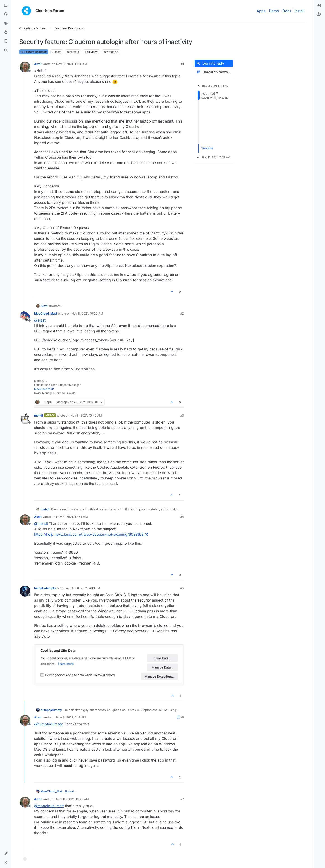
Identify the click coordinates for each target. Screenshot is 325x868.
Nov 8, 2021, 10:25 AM (87, 313)
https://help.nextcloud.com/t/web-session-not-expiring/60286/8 (91, 534)
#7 (182, 799)
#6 (182, 717)
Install (299, 11)
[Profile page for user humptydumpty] (25, 591)
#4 (182, 517)
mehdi (39, 415)
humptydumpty (45, 588)
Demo (274, 11)
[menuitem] (319, 5)
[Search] (6, 51)
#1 (182, 64)
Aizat (38, 64)
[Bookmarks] (6, 42)
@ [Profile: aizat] (40, 320)
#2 (182, 313)
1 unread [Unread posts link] (207, 148)
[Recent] (6, 14)
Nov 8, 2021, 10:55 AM (72, 517)
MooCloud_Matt (46, 313)
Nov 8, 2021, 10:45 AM (86, 415)
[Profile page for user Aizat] (25, 67)
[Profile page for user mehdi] (25, 419)
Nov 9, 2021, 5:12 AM (71, 717)
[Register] (319, 14)
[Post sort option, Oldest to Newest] (214, 72)
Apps (261, 11)
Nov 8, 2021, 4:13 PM (85, 588)
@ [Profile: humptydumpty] (48, 724)
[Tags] (6, 23)
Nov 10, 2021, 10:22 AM (73, 799)
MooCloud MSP (44, 389)
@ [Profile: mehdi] (41, 523)
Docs (287, 11)
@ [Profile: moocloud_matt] (49, 806)
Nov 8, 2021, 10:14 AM (72, 64)
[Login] (319, 5)
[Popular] (6, 32)
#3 (182, 415)
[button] (6, 854)
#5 (182, 588)
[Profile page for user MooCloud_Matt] (25, 317)
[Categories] (6, 5)
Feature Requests (34, 52)
